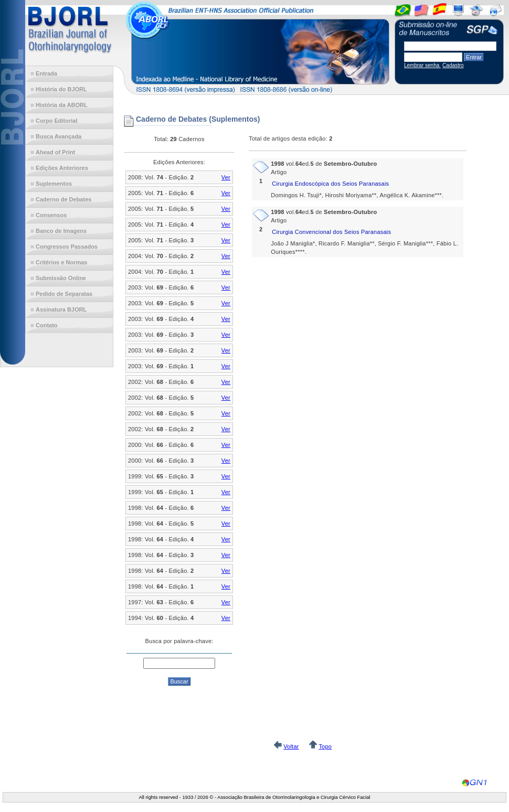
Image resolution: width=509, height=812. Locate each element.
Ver (226, 177)
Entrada (46, 73)
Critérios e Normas (61, 262)
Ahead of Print (55, 152)
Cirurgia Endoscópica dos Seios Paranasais (330, 184)
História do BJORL (61, 89)
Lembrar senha (422, 65)
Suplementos (54, 184)
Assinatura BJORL (61, 309)
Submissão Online (61, 278)
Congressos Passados (67, 247)
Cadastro (453, 65)
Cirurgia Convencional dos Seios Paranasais (331, 232)
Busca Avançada (59, 136)
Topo (325, 746)
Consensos (51, 215)
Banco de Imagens (61, 231)
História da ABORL (62, 105)
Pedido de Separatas (64, 294)
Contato (47, 325)
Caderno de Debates (63, 199)
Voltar (291, 746)
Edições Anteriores (62, 168)
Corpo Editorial (56, 121)
